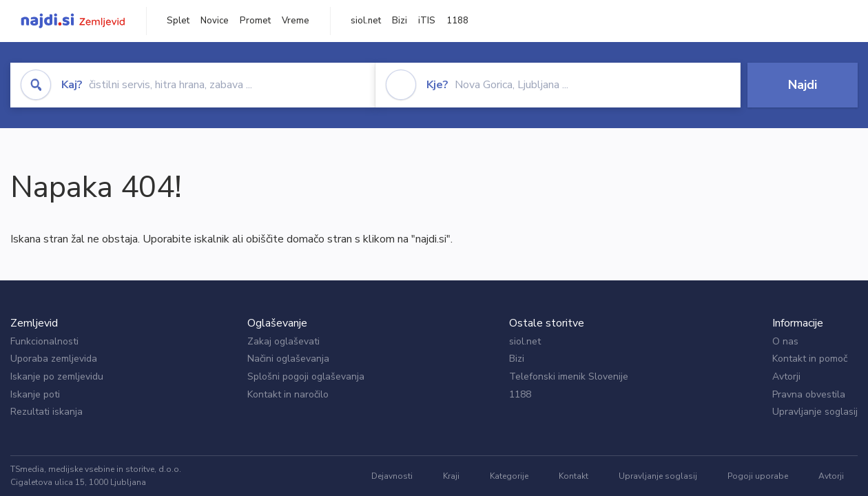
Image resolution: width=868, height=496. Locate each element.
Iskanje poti (35, 394)
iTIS (427, 21)
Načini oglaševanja (288, 359)
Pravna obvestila (809, 394)
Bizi (400, 21)
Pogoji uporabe (758, 476)
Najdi (803, 85)
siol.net (366, 21)
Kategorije (509, 476)
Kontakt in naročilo (288, 394)
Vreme (296, 21)
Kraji (451, 476)
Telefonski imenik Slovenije (569, 376)
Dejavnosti (392, 476)
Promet (255, 21)
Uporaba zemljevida (54, 359)
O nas (785, 341)
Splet (178, 21)
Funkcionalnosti (44, 341)
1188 (457, 21)
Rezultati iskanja (46, 412)
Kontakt (573, 476)
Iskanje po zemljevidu (57, 376)
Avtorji (786, 376)
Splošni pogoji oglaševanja (306, 376)
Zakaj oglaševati (283, 341)
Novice (215, 21)
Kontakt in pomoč (810, 359)
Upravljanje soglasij (815, 412)
